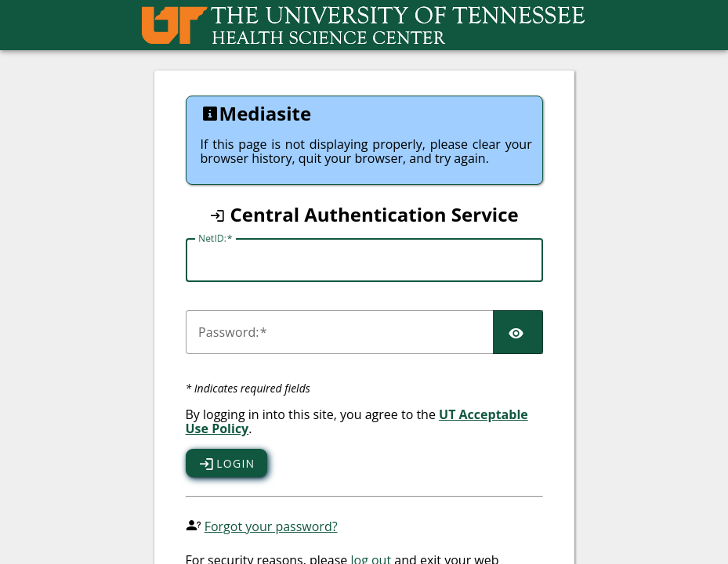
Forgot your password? (271, 526)
